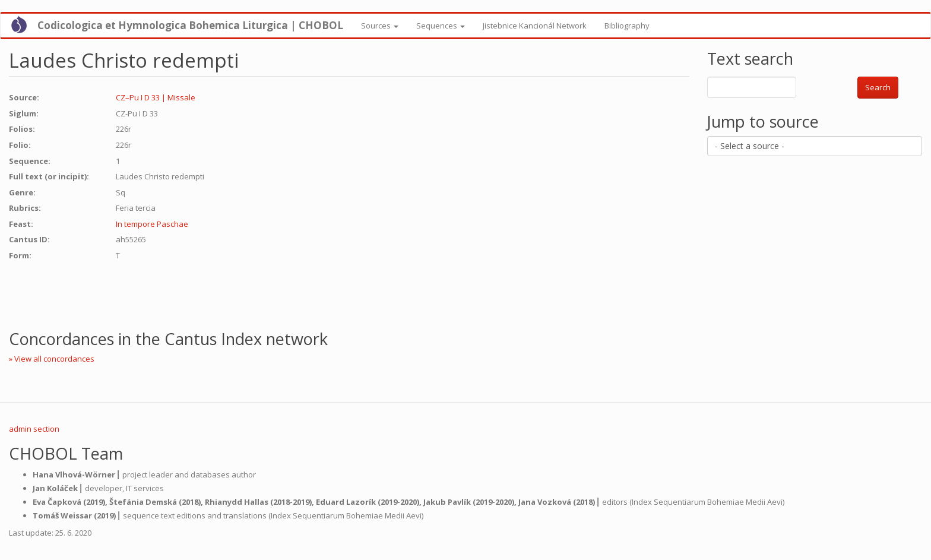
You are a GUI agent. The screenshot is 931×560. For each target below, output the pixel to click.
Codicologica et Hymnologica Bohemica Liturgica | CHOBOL (190, 25)
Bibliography (627, 26)
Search (878, 87)
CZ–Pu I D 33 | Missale (156, 97)
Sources (380, 26)
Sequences (441, 26)
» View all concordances (52, 359)
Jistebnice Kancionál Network (535, 26)
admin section (34, 429)
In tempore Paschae (152, 224)
